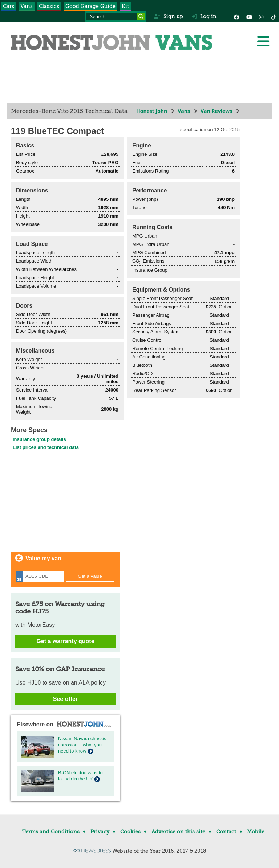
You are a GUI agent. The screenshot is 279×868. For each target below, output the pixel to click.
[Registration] (40, 576)
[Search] (141, 16)
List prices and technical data (46, 447)
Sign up (168, 16)
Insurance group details (39, 439)
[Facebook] (236, 16)
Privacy (100, 832)
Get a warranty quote (65, 641)
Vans (27, 6)
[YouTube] (249, 16)
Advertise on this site (178, 832)
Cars (9, 6)
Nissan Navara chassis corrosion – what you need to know (82, 745)
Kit (125, 6)
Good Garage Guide (90, 6)
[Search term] (116, 16)
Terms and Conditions (51, 832)
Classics (49, 6)
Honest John (152, 111)
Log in (204, 16)
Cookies (130, 832)
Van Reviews (216, 111)
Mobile (256, 832)
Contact (226, 832)
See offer (65, 699)
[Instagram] (261, 16)
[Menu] (263, 41)
